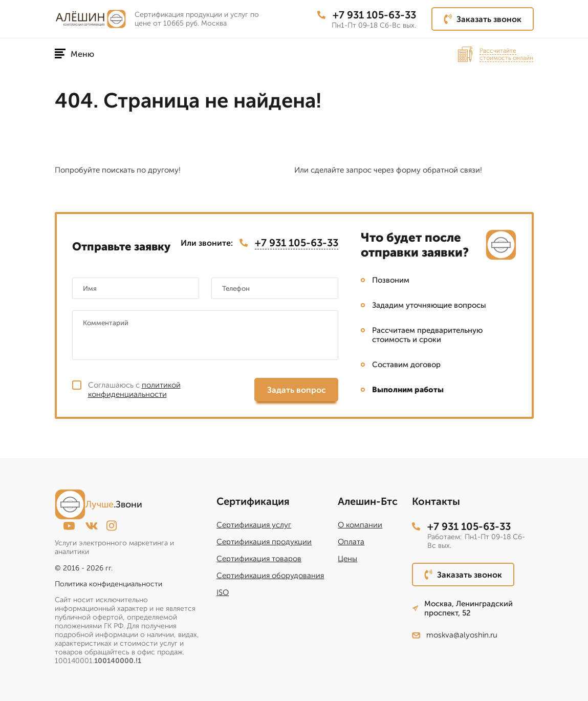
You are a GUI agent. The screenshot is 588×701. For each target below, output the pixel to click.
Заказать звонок (483, 19)
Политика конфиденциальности (108, 584)
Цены (347, 559)
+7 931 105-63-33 (367, 15)
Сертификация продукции (264, 542)
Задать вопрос (297, 390)
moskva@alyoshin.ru (455, 635)
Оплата (351, 542)
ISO (223, 592)
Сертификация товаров (259, 559)
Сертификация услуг (254, 525)
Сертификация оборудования (270, 576)
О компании (360, 525)
